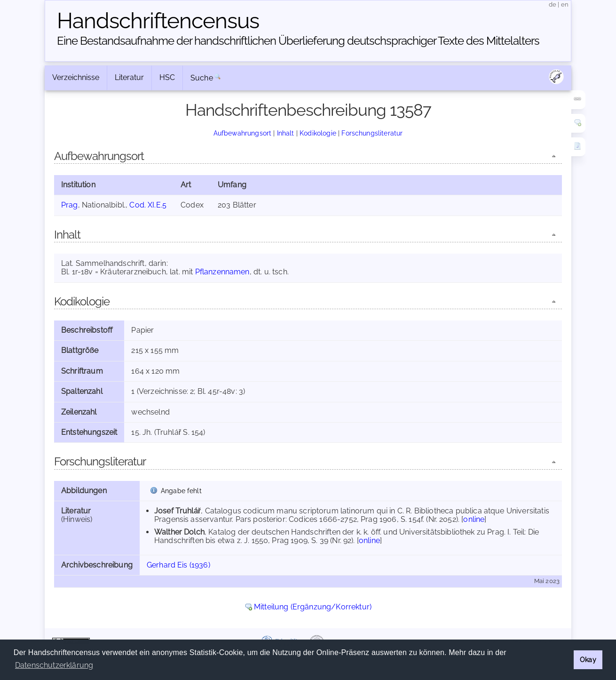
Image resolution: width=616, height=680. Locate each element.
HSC (167, 77)
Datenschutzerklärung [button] (54, 665)
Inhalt (286, 133)
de (553, 4)
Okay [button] (588, 660)
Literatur (129, 77)
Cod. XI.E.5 (148, 205)
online (474, 519)
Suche (202, 78)
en (565, 4)
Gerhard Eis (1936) (178, 565)
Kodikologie (318, 133)
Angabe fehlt (181, 491)
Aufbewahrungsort (243, 133)
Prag (70, 205)
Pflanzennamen (222, 272)
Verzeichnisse (76, 77)
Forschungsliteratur (372, 133)
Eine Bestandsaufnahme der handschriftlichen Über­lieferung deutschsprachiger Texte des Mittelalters (298, 41)
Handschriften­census (158, 21)
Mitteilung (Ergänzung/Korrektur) (313, 607)
